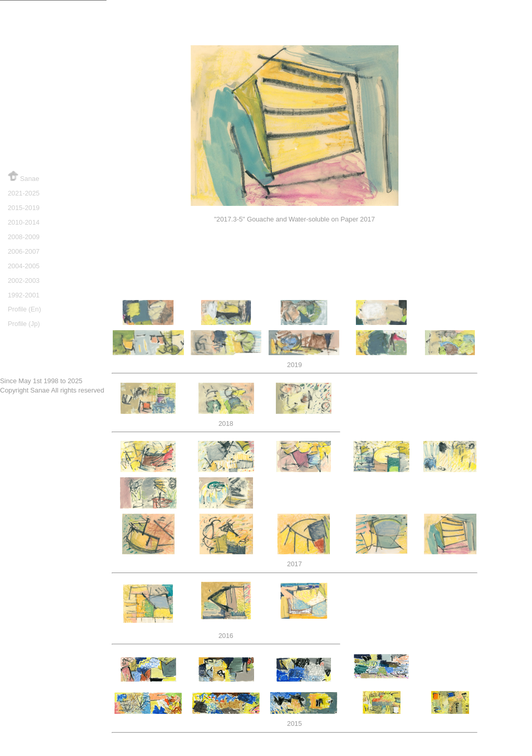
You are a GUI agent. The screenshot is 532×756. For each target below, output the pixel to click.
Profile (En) (24, 309)
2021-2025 (24, 193)
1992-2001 (24, 295)
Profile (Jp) (24, 324)
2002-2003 (24, 281)
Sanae (24, 177)
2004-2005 (24, 266)
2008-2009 (24, 237)
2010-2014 (24, 222)
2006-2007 (24, 251)
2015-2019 (24, 208)
